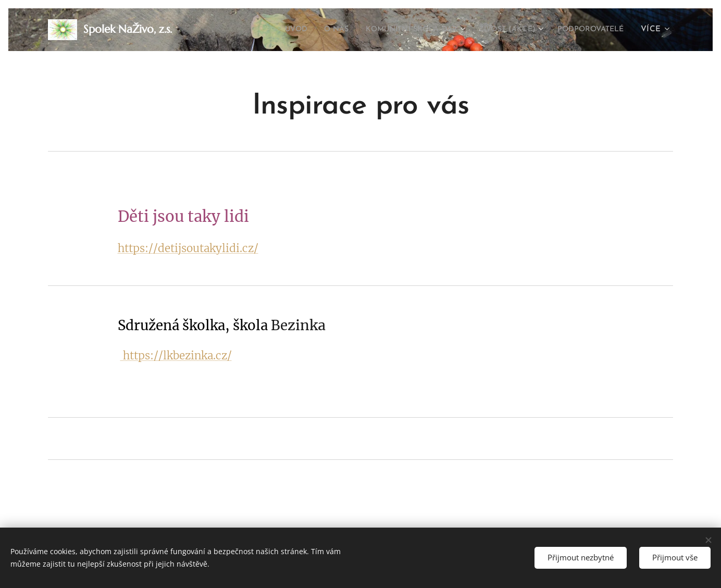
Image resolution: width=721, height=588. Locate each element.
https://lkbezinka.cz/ (176, 356)
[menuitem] (265, 30)
